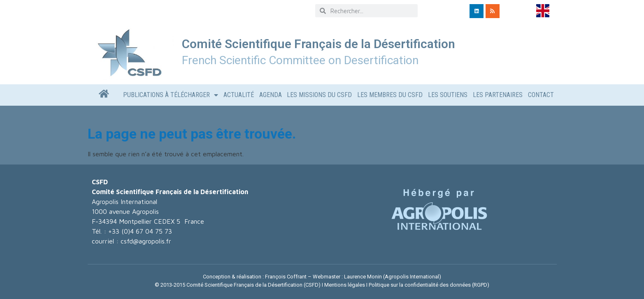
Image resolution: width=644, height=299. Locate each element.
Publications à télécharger (171, 95)
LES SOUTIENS (448, 95)
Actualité (239, 95)
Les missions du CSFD (319, 95)
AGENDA (271, 95)
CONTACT (541, 95)
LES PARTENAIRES (498, 95)
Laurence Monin (363, 277)
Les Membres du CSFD (390, 95)
